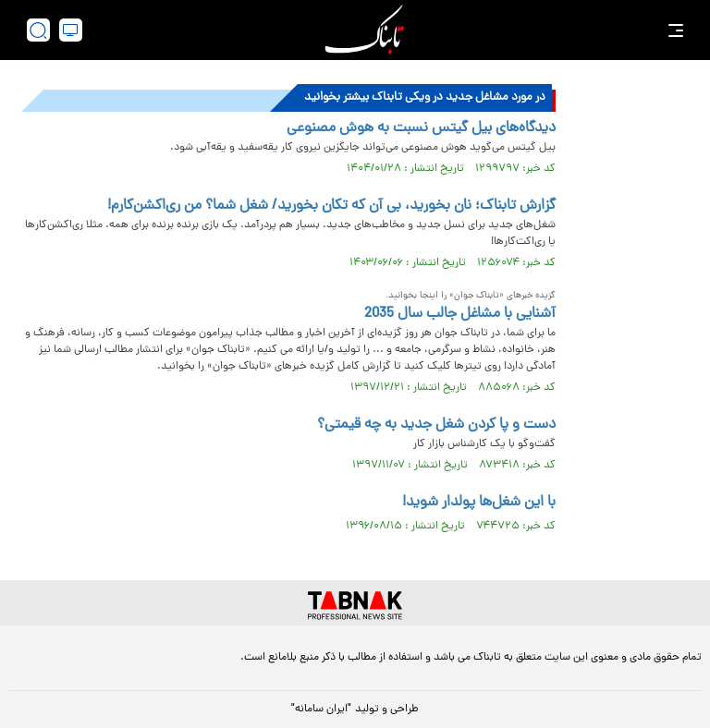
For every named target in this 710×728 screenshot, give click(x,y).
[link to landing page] (364, 30)
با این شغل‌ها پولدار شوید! (479, 503)
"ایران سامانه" (321, 710)
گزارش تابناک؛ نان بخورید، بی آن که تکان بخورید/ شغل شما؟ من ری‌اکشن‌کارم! (331, 206)
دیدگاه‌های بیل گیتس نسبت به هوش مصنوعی (421, 128)
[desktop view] (71, 30)
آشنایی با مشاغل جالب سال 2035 (460, 314)
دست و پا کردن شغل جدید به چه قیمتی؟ (436, 425)
